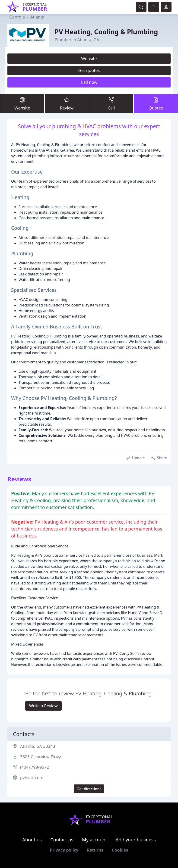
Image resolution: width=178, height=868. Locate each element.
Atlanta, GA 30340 (38, 746)
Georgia (17, 17)
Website (89, 59)
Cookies (120, 850)
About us (32, 840)
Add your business (136, 840)
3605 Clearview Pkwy (41, 757)
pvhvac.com (32, 777)
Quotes (156, 103)
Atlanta (37, 17)
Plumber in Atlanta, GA (77, 40)
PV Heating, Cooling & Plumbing (106, 32)
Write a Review (43, 706)
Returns (95, 850)
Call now (89, 82)
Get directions (89, 789)
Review (67, 103)
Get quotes (89, 70)
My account (95, 840)
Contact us (62, 840)
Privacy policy (64, 850)
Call (111, 103)
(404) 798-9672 (35, 767)
